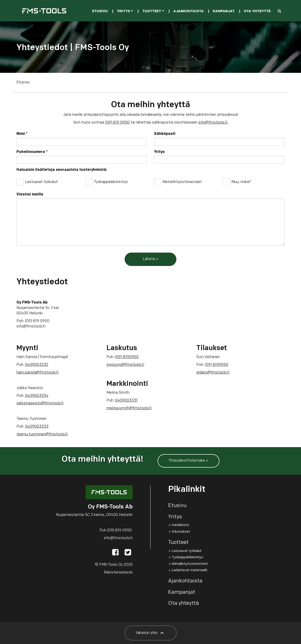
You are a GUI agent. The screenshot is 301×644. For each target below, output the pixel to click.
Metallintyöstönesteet (178, 182)
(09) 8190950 (127, 357)
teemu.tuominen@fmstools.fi (42, 434)
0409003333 (37, 427)
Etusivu (100, 11)
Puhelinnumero (32, 152)
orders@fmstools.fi (213, 373)
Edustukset (181, 531)
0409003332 (37, 365)
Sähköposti (165, 134)
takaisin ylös (151, 633)
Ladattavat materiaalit (190, 570)
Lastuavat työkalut (37, 182)
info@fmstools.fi (213, 123)
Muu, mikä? (237, 182)
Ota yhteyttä (257, 11)
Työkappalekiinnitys (107, 182)
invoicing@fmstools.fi (125, 365)
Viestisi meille (30, 195)
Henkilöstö (180, 525)
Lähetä (149, 259)
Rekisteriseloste (118, 573)
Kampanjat (224, 11)
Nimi (22, 134)
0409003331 (126, 401)
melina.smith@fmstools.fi (129, 408)
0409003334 (37, 396)
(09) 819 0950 (117, 123)
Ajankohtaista (188, 11)
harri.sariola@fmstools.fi (38, 373)
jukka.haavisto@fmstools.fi (40, 403)
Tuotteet (153, 11)
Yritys (125, 11)
